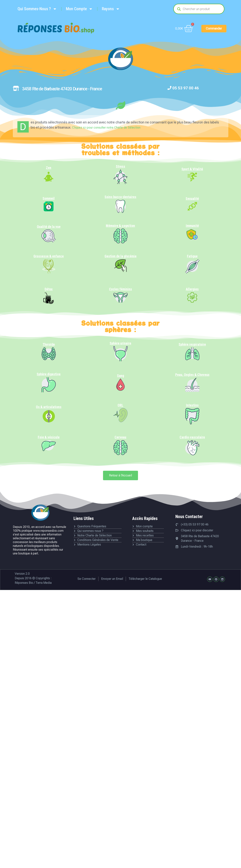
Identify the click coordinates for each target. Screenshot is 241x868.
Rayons (111, 9)
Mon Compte (79, 9)
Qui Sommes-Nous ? (37, 9)
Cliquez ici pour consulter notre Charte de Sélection (106, 128)
